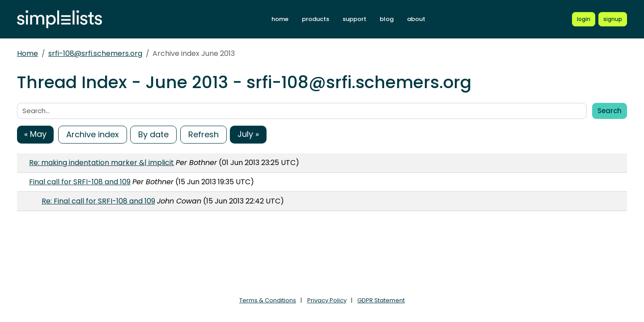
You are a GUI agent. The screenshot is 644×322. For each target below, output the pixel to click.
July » (248, 134)
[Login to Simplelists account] (584, 19)
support (354, 19)
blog (387, 19)
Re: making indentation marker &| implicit (102, 163)
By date (153, 134)
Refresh (203, 134)
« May (35, 134)
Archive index (93, 134)
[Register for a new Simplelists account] (613, 19)
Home (28, 53)
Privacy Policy (327, 300)
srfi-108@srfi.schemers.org (95, 53)
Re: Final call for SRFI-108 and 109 (98, 201)
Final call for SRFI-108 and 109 (80, 182)
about (416, 19)
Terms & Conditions (268, 300)
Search (610, 111)
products (316, 19)
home (280, 19)
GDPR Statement (381, 300)
